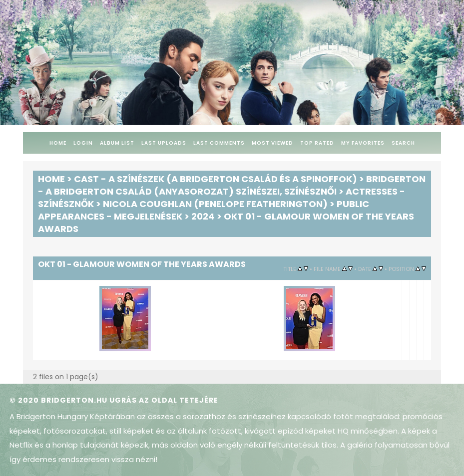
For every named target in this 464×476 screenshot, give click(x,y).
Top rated (317, 143)
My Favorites (363, 143)
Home (58, 143)
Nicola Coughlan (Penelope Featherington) (215, 204)
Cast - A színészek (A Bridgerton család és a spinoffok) (216, 179)
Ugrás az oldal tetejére (164, 400)
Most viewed (272, 143)
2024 (203, 216)
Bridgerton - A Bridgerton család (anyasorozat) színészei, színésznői (232, 185)
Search (403, 143)
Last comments (219, 143)
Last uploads (164, 143)
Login (83, 143)
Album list (117, 143)
